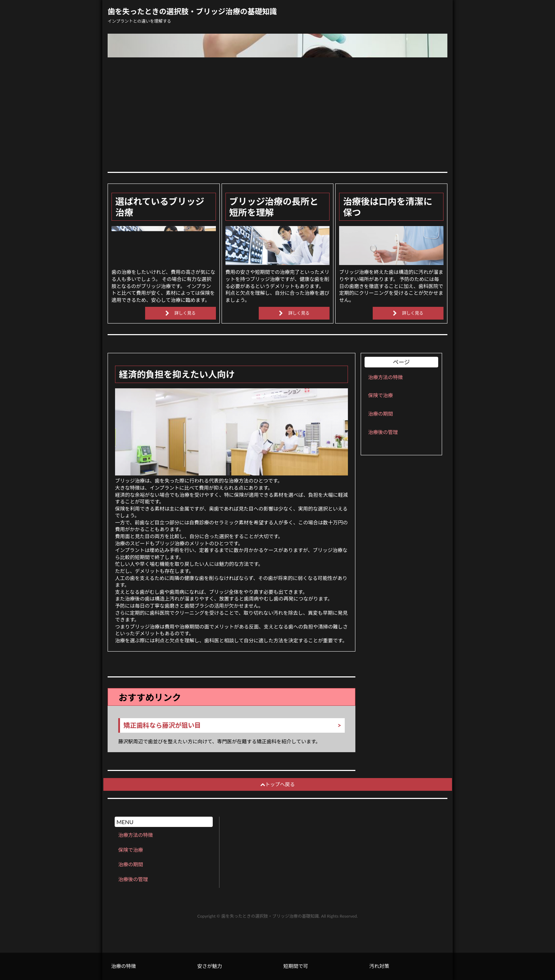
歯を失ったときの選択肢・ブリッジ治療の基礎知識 (192, 11)
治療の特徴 (124, 966)
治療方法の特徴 (385, 377)
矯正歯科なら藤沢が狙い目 (162, 725)
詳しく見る (185, 313)
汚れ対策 (379, 966)
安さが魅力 (210, 966)
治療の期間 (381, 414)
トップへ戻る (277, 784)
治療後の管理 (383, 432)
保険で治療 (381, 395)
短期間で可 (296, 966)
